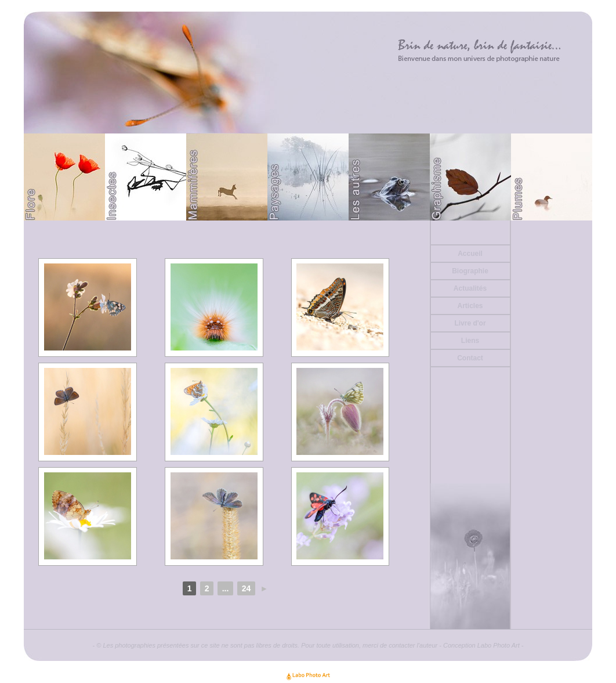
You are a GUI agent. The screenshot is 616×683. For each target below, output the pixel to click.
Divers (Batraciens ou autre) (389, 177)
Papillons (146, 177)
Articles (470, 306)
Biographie (470, 271)
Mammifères (227, 177)
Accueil (470, 254)
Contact (470, 358)
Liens (470, 341)
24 (247, 588)
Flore (64, 177)
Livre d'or (470, 323)
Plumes (552, 177)
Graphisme (470, 177)
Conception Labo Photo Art (481, 645)
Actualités (470, 288)
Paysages (308, 177)
